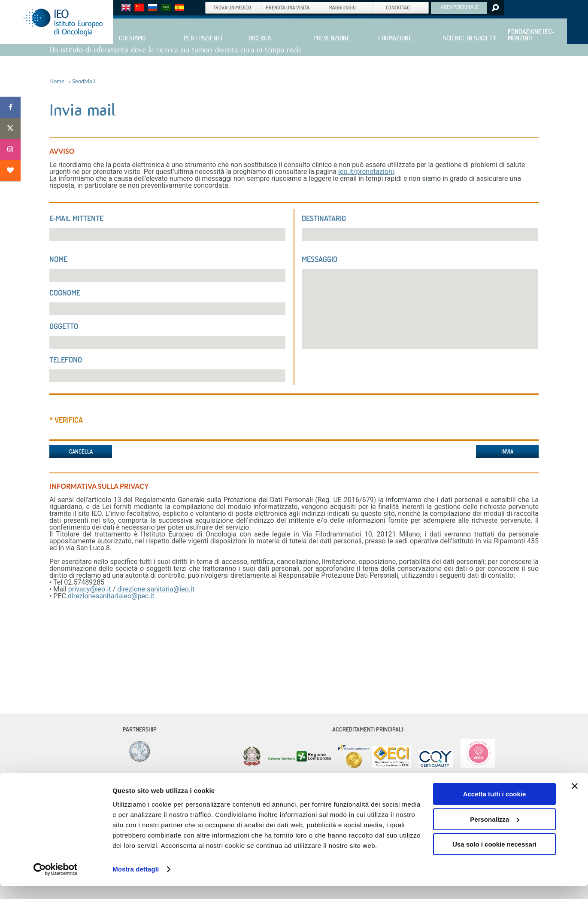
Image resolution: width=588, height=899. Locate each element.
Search (495, 8)
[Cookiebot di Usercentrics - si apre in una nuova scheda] (56, 882)
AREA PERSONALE (460, 7)
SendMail (83, 81)
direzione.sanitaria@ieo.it (156, 589)
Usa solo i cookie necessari (494, 858)
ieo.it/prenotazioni (366, 172)
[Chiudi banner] (575, 799)
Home (57, 81)
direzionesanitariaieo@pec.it (111, 596)
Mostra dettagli (136, 882)
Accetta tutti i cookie (495, 807)
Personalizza (495, 832)
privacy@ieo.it (90, 589)
